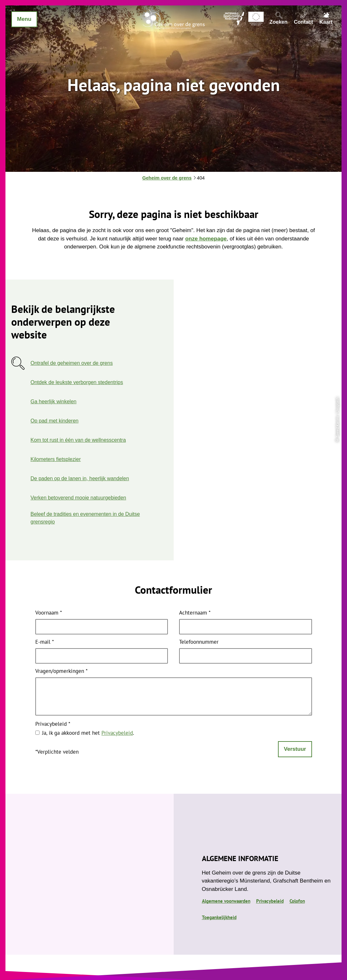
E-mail (45, 642)
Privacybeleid (53, 724)
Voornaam (49, 613)
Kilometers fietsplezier (56, 459)
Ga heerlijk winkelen (53, 402)
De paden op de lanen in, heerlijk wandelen (80, 478)
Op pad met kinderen (54, 421)
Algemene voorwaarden (226, 901)
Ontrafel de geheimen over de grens (72, 363)
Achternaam (195, 613)
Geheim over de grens (167, 178)
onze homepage (206, 239)
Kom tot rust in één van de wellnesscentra (78, 440)
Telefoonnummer (199, 642)
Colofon (297, 901)
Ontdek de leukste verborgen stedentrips (77, 382)
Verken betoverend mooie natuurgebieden (78, 498)
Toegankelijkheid (219, 917)
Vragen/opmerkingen (61, 671)
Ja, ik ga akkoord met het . (88, 733)
